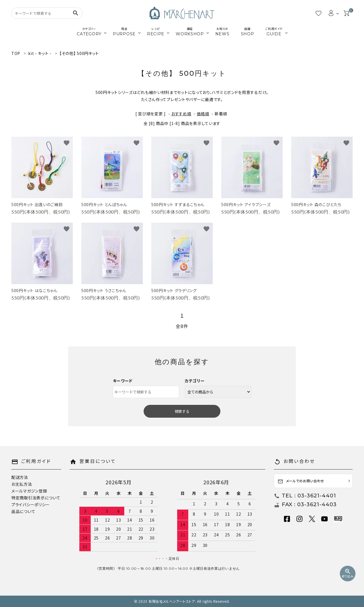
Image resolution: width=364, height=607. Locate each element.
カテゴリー (195, 381)
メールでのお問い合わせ (301, 481)
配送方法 (20, 477)
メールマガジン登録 (29, 491)
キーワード (123, 381)
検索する (182, 411)
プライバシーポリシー (31, 505)
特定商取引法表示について (36, 498)
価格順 (203, 114)
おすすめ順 (181, 114)
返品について (23, 511)
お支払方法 (22, 484)
